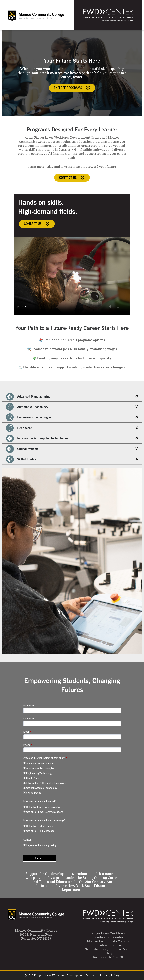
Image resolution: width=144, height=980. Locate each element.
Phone (27, 745)
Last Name (29, 719)
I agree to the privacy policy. (41, 845)
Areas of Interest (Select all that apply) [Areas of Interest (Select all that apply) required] (44, 758)
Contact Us (72, 178)
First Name (29, 706)
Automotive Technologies (40, 769)
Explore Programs (72, 88)
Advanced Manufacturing (28, 396)
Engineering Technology (39, 773)
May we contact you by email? (40, 801)
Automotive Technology (27, 407)
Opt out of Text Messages (40, 831)
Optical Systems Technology (42, 788)
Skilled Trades (21, 459)
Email (26, 732)
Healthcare (19, 428)
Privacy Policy (110, 975)
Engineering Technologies (28, 417)
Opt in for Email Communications (45, 807)
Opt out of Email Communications (45, 812)
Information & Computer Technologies (37, 438)
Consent (28, 840)
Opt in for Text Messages (40, 826)
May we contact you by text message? (45, 821)
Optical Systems (22, 449)
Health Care (33, 778)
